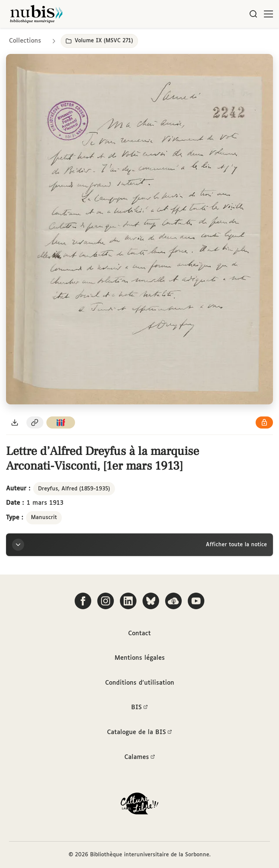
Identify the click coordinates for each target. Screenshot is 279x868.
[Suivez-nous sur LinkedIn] (128, 601)
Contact (139, 634)
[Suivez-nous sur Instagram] (106, 601)
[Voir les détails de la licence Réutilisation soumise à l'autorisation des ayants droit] (264, 423)
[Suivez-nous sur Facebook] (83, 601)
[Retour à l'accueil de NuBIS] (36, 14)
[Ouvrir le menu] (268, 14)
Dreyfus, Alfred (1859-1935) (74, 489)
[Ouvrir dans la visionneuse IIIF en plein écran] (139, 229)
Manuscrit (44, 518)
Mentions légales (140, 658)
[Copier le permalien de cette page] (35, 423)
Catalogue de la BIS (139, 733)
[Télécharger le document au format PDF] (15, 423)
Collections (25, 41)
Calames (140, 757)
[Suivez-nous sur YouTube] (196, 601)
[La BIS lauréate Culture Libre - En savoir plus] (139, 805)
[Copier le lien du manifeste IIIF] (61, 423)
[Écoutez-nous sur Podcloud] (173, 601)
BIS (139, 708)
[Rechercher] (253, 14)
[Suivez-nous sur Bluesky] (151, 601)
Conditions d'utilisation (140, 683)
